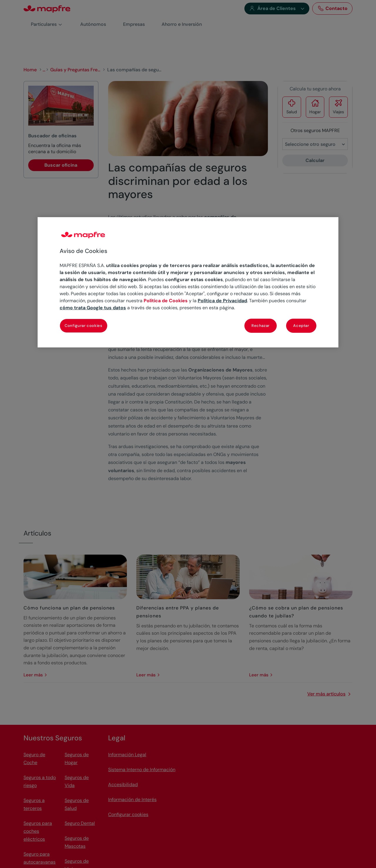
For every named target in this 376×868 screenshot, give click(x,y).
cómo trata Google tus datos (93, 308)
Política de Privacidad (222, 301)
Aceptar (301, 326)
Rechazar (261, 326)
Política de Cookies (166, 301)
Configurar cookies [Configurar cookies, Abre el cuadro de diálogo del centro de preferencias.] (84, 326)
